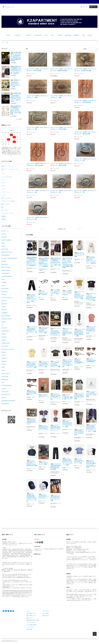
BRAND (29, 35)
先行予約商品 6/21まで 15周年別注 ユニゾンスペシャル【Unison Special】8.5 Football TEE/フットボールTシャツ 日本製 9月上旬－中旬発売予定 (16, 110)
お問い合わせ (46, 616)
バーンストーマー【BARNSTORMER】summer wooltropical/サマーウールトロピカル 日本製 (79, 432)
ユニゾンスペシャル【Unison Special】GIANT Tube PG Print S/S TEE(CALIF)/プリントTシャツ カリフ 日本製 (32, 365)
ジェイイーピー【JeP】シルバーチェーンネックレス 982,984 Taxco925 (62, 70)
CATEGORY (18, 35)
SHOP (83, 35)
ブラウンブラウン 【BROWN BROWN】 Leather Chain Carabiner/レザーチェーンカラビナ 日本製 (44, 330)
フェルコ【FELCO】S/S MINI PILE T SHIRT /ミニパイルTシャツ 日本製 (79, 461)
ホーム (3, 43)
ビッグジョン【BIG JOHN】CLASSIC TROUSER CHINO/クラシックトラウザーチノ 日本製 (56, 397)
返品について (30, 618)
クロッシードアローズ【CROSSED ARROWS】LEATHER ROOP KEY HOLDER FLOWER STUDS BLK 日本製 (79, 333)
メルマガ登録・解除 (31, 625)
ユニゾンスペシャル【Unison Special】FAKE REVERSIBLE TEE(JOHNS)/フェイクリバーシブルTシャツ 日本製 (32, 330)
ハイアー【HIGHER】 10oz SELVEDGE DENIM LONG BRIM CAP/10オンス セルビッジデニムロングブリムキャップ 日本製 (32, 497)
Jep (7, 43)
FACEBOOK (76, 35)
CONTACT (90, 35)
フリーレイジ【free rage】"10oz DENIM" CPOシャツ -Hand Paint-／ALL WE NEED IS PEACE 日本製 (32, 463)
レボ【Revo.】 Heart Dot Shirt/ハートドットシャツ (44, 396)
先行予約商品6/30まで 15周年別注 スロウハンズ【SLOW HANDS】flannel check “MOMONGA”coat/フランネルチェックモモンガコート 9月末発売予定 (44, 262)
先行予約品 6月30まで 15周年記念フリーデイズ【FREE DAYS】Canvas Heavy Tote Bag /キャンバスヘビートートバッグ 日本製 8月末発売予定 (16, 70)
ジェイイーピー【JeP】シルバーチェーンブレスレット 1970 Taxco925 (38, 164)
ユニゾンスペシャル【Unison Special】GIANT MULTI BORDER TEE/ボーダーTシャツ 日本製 (79, 396)
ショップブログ (30, 627)
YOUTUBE (60, 35)
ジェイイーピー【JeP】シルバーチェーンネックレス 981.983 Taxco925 (85, 70)
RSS (28, 629)
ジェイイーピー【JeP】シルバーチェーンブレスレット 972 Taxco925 (62, 128)
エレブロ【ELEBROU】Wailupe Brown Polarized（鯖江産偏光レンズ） (31, 392)
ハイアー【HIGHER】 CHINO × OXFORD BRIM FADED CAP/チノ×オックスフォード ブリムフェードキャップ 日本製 (67, 462)
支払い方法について (31, 613)
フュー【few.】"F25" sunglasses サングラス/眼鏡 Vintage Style (43, 292)
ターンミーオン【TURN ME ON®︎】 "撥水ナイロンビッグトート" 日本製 (79, 254)
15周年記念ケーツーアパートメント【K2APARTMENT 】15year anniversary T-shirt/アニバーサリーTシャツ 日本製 (16, 83)
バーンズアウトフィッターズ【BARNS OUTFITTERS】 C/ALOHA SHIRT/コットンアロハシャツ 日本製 (56, 364)
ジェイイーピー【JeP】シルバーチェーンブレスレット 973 (62, 191)
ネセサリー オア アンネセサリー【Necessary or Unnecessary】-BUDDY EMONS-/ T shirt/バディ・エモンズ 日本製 (91, 297)
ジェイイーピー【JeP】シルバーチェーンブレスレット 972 (85, 160)
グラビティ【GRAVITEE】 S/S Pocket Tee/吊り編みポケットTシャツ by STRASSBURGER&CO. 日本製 (91, 464)
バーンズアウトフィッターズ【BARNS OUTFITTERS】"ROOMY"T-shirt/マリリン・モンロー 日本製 (91, 394)
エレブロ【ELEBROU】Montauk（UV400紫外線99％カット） (91, 361)
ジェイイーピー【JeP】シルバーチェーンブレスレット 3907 (62, 97)
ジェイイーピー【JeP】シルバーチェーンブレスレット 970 (38, 218)
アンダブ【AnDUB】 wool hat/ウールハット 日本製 (43, 463)
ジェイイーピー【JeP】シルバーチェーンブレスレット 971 (85, 191)
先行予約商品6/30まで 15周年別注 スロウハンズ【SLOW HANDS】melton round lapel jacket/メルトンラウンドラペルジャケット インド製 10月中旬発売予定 (32, 261)
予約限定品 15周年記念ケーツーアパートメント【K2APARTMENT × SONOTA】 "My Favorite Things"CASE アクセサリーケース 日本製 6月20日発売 (16, 97)
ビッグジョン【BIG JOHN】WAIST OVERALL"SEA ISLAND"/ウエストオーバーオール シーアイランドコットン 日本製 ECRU (91, 260)
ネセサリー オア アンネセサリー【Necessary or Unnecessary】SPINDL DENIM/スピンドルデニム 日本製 (67, 332)
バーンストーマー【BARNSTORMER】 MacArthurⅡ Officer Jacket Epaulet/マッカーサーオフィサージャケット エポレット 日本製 (91, 428)
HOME (8, 35)
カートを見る (46, 613)
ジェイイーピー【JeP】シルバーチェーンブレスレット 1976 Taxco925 (85, 101)
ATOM (31, 629)
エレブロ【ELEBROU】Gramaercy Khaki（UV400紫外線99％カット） (79, 361)
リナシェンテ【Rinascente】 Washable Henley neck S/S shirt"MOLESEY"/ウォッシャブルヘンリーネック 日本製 (67, 423)
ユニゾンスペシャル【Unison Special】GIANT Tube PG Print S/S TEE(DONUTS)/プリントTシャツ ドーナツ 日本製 (91, 330)
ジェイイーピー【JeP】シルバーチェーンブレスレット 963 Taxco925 (85, 133)
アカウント (85, 7)
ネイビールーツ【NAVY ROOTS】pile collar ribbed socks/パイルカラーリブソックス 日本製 (55, 498)
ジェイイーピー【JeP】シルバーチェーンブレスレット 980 (38, 128)
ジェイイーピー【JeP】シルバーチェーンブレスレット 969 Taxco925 (62, 164)
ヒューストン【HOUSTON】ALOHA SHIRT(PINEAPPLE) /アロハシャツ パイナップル (43, 428)
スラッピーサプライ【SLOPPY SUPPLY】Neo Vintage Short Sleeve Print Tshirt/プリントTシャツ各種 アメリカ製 (67, 363)
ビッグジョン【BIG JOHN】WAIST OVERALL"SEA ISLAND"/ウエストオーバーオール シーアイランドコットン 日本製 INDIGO (32, 299)
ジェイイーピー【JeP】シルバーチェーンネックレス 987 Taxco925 (38, 70)
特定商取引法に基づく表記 (33, 620)
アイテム (93, 7)
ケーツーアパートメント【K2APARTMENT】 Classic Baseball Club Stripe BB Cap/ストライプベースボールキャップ (56, 332)
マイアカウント (46, 611)
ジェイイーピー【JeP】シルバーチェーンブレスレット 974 (38, 191)
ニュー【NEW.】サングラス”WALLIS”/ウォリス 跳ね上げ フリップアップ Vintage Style (55, 292)
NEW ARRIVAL (38, 35)
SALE (46, 35)
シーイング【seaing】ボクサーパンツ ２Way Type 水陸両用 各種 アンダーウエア (67, 397)
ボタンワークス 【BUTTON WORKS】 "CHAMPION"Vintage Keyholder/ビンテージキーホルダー (32, 421)
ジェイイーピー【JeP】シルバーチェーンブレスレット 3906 (38, 97)
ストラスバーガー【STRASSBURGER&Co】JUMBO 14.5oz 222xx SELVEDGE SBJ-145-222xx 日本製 (56, 467)
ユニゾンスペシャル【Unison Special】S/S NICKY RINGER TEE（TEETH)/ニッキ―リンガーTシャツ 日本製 (44, 364)
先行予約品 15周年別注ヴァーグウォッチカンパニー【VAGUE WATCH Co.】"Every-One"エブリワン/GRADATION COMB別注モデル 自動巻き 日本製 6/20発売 (16, 57)
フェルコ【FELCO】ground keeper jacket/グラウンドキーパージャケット (44, 496)
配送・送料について (31, 616)
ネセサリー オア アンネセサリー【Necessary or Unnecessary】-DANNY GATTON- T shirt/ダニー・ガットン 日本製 (79, 295)
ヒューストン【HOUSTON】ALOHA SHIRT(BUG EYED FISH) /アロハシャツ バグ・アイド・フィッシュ (55, 428)
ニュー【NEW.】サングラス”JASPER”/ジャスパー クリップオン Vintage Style (67, 293)
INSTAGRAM (68, 35)
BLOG (52, 35)
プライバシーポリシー (32, 622)
